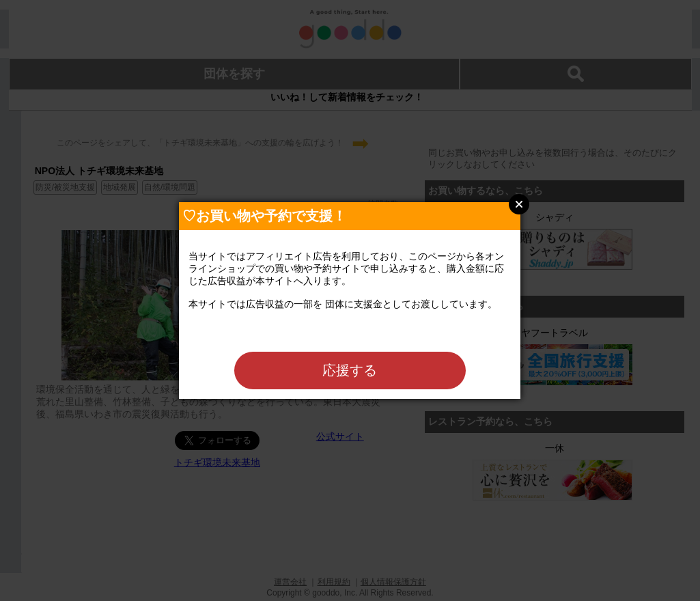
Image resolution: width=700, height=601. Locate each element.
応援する (350, 370)
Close (519, 204)
